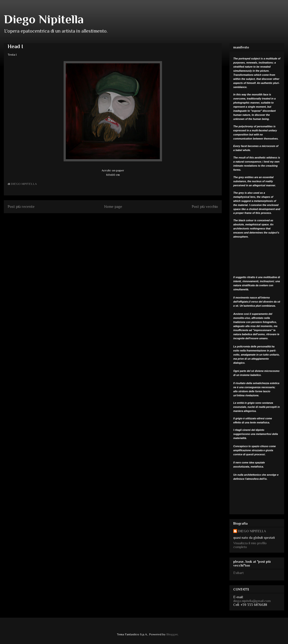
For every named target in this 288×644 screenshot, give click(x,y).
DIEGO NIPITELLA (252, 531)
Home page (113, 207)
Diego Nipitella (44, 19)
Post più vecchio (205, 207)
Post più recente (21, 207)
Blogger (172, 634)
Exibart (238, 573)
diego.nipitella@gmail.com (252, 601)
